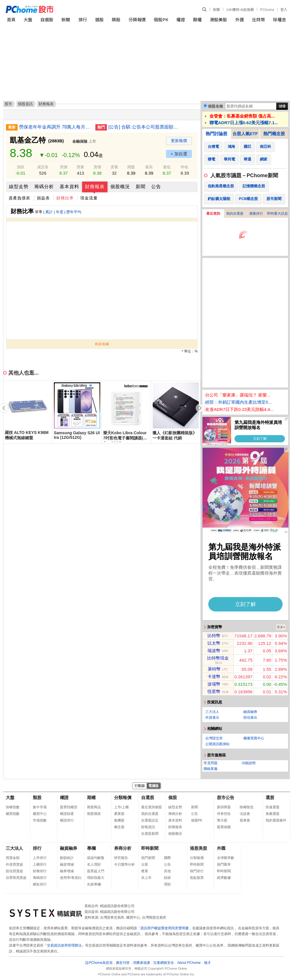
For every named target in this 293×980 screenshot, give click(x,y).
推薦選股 (273, 814)
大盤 (28, 19)
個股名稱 (216, 106)
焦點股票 (197, 878)
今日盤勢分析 (124, 864)
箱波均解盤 (96, 858)
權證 (181, 19)
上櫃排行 (40, 864)
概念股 (119, 827)
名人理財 (94, 864)
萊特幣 (214, 669)
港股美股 (218, 19)
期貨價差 (94, 814)
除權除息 (247, 807)
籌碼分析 (44, 187)
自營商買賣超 (16, 878)
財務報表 (95, 187)
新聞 (216, 9)
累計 (49, 212)
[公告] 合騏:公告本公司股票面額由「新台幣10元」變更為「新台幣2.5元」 (144, 127)
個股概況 (120, 187)
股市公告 (226, 797)
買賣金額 (13, 858)
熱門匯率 (224, 864)
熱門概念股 (274, 134)
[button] (200, 408)
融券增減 (67, 871)
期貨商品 (94, 807)
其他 (167, 871)
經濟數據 (224, 878)
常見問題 (211, 763)
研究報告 (121, 858)
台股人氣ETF (245, 134)
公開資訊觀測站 (218, 744)
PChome (267, 9)
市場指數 (40, 820)
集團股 (119, 820)
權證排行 (67, 820)
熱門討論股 (217, 134)
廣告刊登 (123, 963)
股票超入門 (96, 871)
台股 (145, 864)
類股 (116, 19)
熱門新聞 (148, 858)
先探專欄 (94, 884)
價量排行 (256, 214)
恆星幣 (214, 691)
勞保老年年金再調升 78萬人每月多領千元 (55, 127)
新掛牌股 (224, 807)
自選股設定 (150, 820)
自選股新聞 (150, 834)
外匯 (240, 19)
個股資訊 (25, 104)
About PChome (189, 963)
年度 (60, 212)
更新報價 (179, 141)
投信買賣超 (14, 871)
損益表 (43, 198)
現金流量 (89, 198)
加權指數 (13, 807)
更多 (280, 627)
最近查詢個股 (152, 807)
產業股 (119, 814)
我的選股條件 (276, 820)
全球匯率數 (226, 858)
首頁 (11, 19)
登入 (284, 9)
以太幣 (214, 643)
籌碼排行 (40, 878)
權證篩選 (67, 814)
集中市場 (40, 807)
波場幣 (214, 684)
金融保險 (80, 141)
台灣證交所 (214, 738)
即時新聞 (150, 848)
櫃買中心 (40, 814)
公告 (156, 187)
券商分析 (123, 848)
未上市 (146, 878)
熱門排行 (197, 871)
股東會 (245, 820)
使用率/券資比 (71, 878)
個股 (173, 797)
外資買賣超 (14, 864)
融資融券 (250, 712)
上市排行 (40, 858)
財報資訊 (148, 827)
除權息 (280, 19)
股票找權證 (69, 807)
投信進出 (250, 717)
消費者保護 (141, 963)
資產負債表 (19, 198)
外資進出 (212, 717)
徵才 (207, 963)
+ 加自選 (179, 154)
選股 (99, 19)
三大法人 (212, 712)
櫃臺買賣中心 (254, 738)
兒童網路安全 (164, 963)
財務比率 (65, 198)
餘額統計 (67, 858)
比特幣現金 (218, 658)
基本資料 (69, 187)
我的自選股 (235, 214)
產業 (145, 871)
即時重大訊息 (277, 214)
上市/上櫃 (121, 807)
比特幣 (259, 19)
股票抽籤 (224, 827)
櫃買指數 (13, 814)
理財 (167, 884)
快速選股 (273, 807)
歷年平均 (74, 212)
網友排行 (40, 884)
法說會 (245, 814)
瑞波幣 (214, 650)
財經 (167, 878)
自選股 (47, 19)
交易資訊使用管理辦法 (64, 945)
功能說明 (249, 763)
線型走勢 (19, 187)
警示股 (222, 820)
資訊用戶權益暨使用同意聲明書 (165, 928)
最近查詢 (213, 214)
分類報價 (137, 19)
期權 (197, 19)
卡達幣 (214, 676)
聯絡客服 (211, 769)
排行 (83, 19)
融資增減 (67, 864)
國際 (167, 858)
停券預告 (224, 814)
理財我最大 (96, 878)
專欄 (91, 848)
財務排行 (40, 871)
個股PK (161, 19)
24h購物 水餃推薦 (240, 9)
